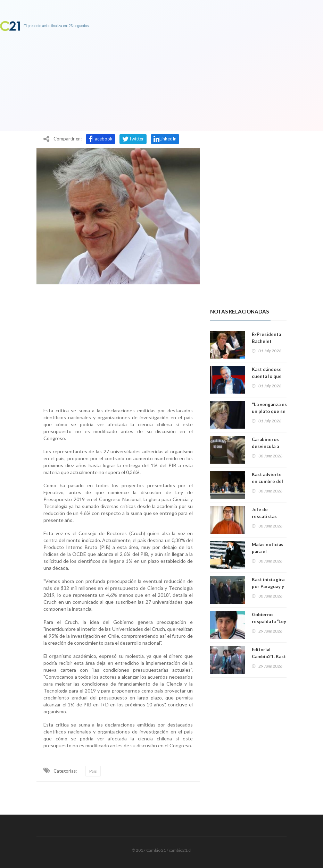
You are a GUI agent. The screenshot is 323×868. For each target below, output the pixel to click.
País (93, 771)
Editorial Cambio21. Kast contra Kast (269, 656)
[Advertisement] (118, 344)
